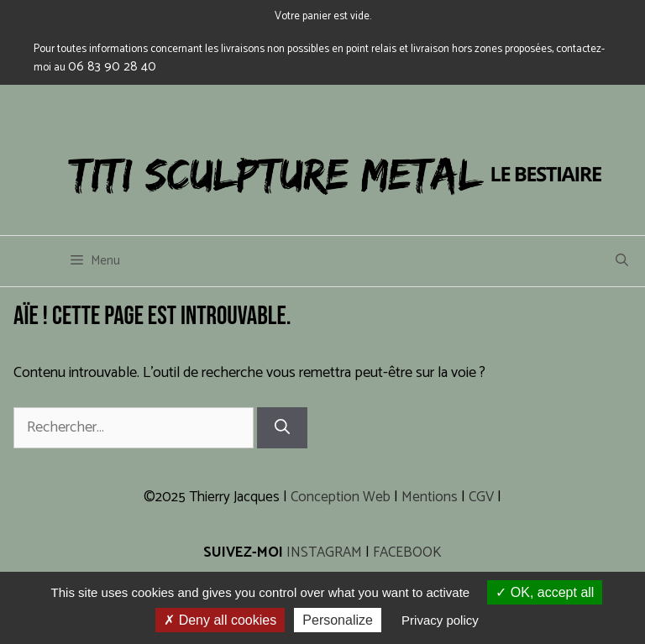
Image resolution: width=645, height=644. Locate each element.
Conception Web (341, 497)
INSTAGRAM (324, 552)
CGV (481, 497)
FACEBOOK (407, 552)
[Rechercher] (282, 428)
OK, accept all (545, 592)
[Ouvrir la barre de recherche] (622, 261)
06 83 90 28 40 (112, 67)
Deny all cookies (220, 620)
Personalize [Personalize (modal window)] (338, 620)
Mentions (430, 497)
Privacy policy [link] (440, 620)
